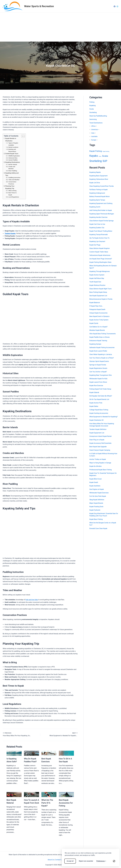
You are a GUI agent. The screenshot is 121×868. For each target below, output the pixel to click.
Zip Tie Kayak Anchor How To (99, 238)
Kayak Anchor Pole (96, 403)
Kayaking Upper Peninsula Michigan (102, 214)
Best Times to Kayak (13, 194)
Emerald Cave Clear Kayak (98, 528)
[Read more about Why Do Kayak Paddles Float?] (32, 753)
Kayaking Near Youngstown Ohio (101, 375)
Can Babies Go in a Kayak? (98, 327)
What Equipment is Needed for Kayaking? (103, 417)
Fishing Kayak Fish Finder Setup (100, 389)
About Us (51, 860)
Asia (93, 133)
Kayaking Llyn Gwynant (97, 241)
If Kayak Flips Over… (96, 306)
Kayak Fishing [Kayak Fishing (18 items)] (96, 151)
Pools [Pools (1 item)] (100, 156)
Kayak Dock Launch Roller (98, 351)
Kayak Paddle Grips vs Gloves (100, 337)
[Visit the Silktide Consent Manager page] (114, 861)
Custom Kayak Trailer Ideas (99, 252)
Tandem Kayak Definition (98, 429)
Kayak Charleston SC (97, 420)
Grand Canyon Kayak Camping (100, 450)
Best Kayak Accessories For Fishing (66, 803)
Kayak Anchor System (97, 275)
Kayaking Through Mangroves (100, 271)
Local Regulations (14, 197)
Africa (93, 126)
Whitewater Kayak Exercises (99, 493)
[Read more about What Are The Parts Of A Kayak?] (49, 794)
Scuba (92, 109)
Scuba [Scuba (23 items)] (105, 156)
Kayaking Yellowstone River (99, 179)
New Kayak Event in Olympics (99, 316)
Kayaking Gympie (95, 344)
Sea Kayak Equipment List (98, 296)
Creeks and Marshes (12, 168)
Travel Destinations (96, 123)
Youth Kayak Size (95, 282)
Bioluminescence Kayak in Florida (101, 299)
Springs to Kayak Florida (98, 365)
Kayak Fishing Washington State (100, 262)
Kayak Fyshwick (95, 510)
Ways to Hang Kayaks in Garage (100, 463)
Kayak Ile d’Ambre (95, 466)
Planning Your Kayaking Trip (10, 187)
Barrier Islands (13, 164)
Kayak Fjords (94, 323)
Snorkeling (93, 112)
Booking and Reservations (12, 150)
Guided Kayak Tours (12, 154)
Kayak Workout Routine (97, 285)
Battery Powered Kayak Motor (100, 196)
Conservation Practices (12, 183)
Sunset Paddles (13, 160)
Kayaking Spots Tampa (97, 200)
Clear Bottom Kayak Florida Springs (101, 221)
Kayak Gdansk (94, 392)
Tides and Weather (14, 180)
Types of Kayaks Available (13, 144)
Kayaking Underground (97, 193)
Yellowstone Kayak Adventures (100, 255)
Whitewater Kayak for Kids (98, 379)
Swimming (93, 119)
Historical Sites (13, 158)
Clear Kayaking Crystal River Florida (101, 186)
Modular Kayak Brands (97, 330)
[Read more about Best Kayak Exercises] (49, 753)
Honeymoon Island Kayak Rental (100, 436)
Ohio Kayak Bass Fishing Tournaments (103, 334)
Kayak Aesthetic (95, 486)
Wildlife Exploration (14, 156)
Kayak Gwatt (94, 482)
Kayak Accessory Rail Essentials (100, 443)
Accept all (70, 861)
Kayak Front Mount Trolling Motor (101, 231)
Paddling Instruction (14, 178)
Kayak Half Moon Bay (97, 278)
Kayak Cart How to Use (97, 224)
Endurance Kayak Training (98, 341)
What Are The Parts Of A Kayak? (47, 803)
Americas (95, 130)
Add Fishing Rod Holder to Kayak (101, 210)
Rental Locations (13, 147)
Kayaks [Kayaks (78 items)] (94, 156)
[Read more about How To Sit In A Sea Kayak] (66, 753)
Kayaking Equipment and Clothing (101, 203)
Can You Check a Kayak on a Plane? (102, 358)
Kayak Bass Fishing (96, 519)
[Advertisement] (61, 27)
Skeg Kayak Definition (97, 500)
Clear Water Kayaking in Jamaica (101, 354)
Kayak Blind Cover (96, 479)
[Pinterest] (117, 6)
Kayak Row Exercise (96, 386)
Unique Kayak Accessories (98, 313)
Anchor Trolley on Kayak (98, 459)
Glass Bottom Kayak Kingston (100, 248)
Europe (94, 140)
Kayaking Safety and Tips (12, 174)
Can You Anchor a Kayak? (98, 372)
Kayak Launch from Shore (98, 382)
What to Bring (12, 191)
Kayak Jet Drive (95, 183)
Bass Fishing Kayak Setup (98, 292)
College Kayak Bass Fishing (99, 410)
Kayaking (93, 106)
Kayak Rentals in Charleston (11, 140)
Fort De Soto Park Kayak (98, 496)
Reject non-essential (86, 861)
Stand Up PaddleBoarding (98, 116)
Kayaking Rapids (95, 172)
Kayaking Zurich (95, 207)
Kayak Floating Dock (96, 507)
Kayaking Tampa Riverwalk (99, 235)
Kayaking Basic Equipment (98, 176)
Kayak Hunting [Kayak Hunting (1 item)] (106, 151)
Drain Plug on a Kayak (97, 440)
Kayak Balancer (95, 303)
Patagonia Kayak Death (97, 309)
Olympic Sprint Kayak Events (99, 361)
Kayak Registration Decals (98, 368)
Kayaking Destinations (13, 162)
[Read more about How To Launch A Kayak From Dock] (32, 794)
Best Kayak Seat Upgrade (98, 447)
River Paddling (13, 171)
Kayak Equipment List (97, 433)
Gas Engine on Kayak (97, 489)
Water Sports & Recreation (39, 6)
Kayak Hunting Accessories (99, 413)
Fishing (92, 102)
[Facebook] (115, 6)
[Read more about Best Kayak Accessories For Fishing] (66, 794)
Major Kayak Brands (96, 503)
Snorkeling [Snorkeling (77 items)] (96, 161)
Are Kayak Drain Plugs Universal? (101, 259)
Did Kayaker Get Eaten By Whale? (101, 396)
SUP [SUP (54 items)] (105, 161)
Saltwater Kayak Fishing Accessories (102, 347)
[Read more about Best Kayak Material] (14, 794)
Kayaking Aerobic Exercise (98, 217)
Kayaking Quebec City (97, 228)
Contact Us (59, 860)
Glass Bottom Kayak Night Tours (100, 289)
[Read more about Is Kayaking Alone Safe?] (14, 753)
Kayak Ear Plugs (95, 245)
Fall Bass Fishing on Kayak (99, 190)
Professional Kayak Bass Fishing (101, 470)
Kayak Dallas (94, 406)
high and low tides (32, 600)
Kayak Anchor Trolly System (99, 320)
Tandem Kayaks (10, 233)
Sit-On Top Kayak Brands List (99, 399)
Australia (94, 136)
